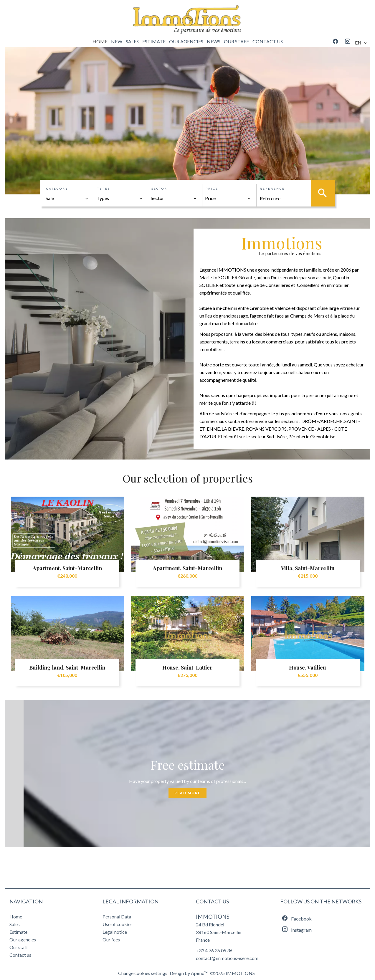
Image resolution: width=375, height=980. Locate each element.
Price (212, 189)
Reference (272, 189)
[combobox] (67, 198)
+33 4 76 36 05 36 (214, 950)
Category (57, 189)
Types (104, 189)
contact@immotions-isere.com (227, 958)
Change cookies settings (143, 973)
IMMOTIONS (213, 917)
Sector (159, 189)
